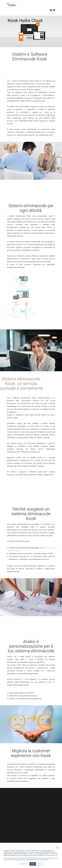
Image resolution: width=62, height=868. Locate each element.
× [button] (58, 848)
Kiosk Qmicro (50, 548)
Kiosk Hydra (15, 551)
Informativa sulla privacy (51, 855)
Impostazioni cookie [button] (24, 864)
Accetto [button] (33, 864)
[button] (2, 31)
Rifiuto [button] (40, 864)
